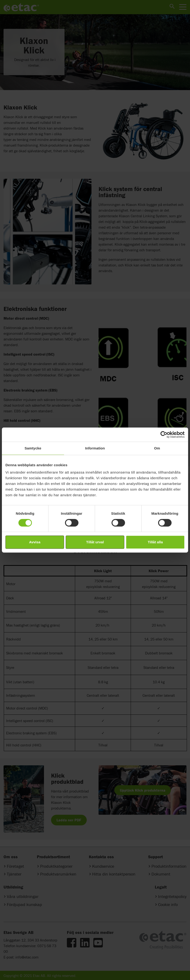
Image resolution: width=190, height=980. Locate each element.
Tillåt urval (95, 542)
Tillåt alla (155, 542)
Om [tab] (157, 448)
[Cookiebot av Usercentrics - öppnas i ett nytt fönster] (164, 435)
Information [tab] (95, 448)
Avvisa (35, 542)
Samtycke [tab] (33, 448)
